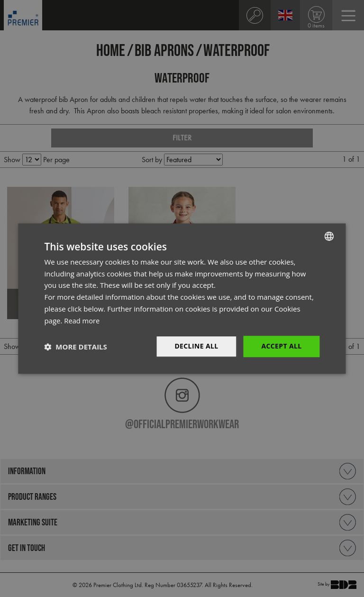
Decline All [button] (196, 346)
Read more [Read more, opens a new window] (82, 321)
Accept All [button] (281, 346)
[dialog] (182, 298)
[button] (75, 347)
